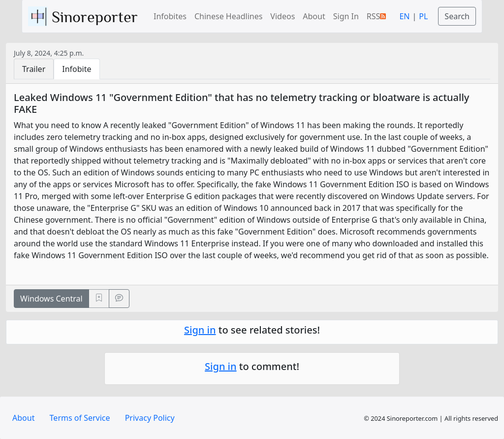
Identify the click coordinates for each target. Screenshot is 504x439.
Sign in (200, 330)
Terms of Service (80, 418)
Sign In (346, 16)
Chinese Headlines (228, 16)
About (314, 16)
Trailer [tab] (34, 69)
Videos (283, 16)
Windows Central (51, 299)
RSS (377, 16)
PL (423, 16)
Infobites (170, 16)
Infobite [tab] (77, 69)
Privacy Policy (150, 418)
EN (404, 16)
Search (457, 16)
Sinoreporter (85, 16)
